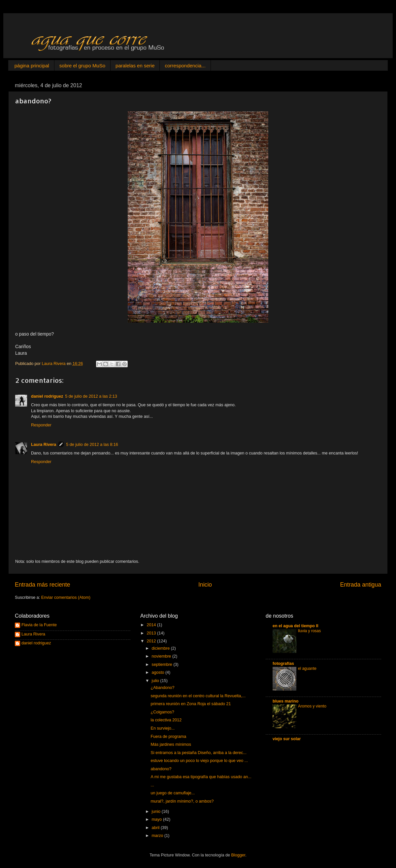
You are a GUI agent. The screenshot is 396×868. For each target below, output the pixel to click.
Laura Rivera (44, 445)
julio (156, 681)
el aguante (307, 669)
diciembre (161, 648)
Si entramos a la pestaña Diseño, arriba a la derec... (198, 753)
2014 (152, 625)
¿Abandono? (162, 688)
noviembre (162, 656)
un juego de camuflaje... (173, 793)
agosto (159, 672)
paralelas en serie (135, 66)
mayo (157, 819)
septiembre (163, 665)
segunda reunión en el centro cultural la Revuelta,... (198, 696)
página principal (32, 66)
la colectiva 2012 (166, 720)
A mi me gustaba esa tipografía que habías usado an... (201, 777)
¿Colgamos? (162, 712)
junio (157, 812)
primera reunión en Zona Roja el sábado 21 (191, 704)
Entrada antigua (361, 585)
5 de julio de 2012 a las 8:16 (92, 445)
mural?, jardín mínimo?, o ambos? (182, 801)
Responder (41, 425)
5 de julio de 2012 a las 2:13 (91, 396)
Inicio (205, 585)
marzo (158, 836)
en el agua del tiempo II (296, 626)
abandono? (161, 769)
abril (156, 828)
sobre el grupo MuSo (82, 66)
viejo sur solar (287, 739)
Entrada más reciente (43, 585)
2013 (152, 633)
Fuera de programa (168, 737)
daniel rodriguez (47, 396)
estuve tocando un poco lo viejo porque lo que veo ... (199, 761)
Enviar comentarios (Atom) (66, 597)
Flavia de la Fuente (39, 625)
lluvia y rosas (309, 631)
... (152, 785)
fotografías (283, 664)
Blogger (238, 855)
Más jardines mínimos (171, 744)
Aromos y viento (312, 706)
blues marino (285, 701)
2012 (152, 641)
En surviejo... (163, 728)
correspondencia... (185, 66)
